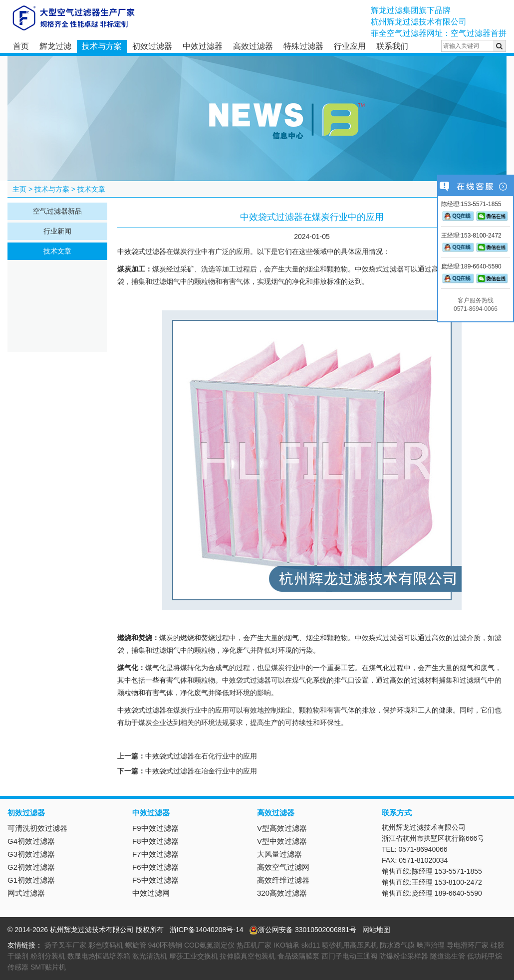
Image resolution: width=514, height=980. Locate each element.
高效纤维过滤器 (283, 880)
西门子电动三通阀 (349, 956)
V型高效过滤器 (282, 828)
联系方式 (397, 813)
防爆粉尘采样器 (404, 956)
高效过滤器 (253, 46)
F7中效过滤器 (155, 854)
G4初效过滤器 (31, 841)
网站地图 (376, 930)
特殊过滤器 (303, 46)
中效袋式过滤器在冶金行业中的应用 (201, 771)
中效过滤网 (151, 893)
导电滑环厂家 (468, 945)
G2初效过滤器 (31, 867)
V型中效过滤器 (282, 841)
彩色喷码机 (106, 945)
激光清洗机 (150, 956)
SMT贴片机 (48, 967)
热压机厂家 (254, 945)
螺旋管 (136, 945)
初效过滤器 (152, 46)
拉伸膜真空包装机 (248, 956)
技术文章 (91, 189)
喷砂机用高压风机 (350, 945)
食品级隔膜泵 (298, 956)
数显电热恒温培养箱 (99, 956)
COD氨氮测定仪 (209, 945)
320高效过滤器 (282, 893)
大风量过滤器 (279, 854)
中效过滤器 (203, 46)
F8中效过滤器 (155, 841)
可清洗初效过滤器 (37, 828)
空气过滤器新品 (57, 211)
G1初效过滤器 (31, 880)
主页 (19, 189)
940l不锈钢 (165, 945)
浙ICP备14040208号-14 (207, 930)
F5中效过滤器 (155, 880)
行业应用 (350, 46)
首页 (21, 46)
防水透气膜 (397, 945)
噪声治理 (431, 945)
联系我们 (392, 46)
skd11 (311, 945)
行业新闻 (57, 231)
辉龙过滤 (55, 46)
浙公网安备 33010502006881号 (303, 930)
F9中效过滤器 (155, 828)
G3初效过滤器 (31, 854)
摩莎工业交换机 (194, 956)
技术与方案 (102, 46)
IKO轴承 (286, 945)
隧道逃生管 (448, 956)
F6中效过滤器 (155, 867)
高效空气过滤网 (283, 867)
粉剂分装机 (48, 956)
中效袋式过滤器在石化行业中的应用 (201, 756)
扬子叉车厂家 (65, 945)
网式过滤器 (26, 893)
